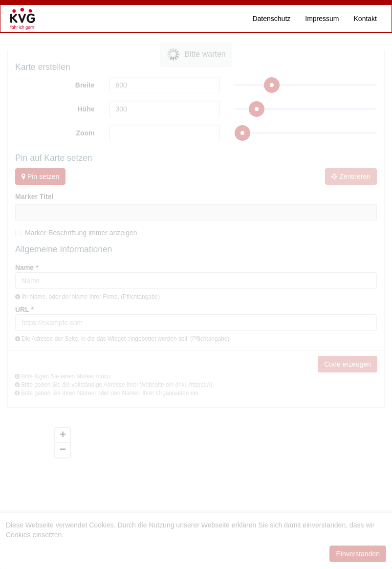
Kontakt (365, 19)
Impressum (322, 19)
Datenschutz (271, 19)
